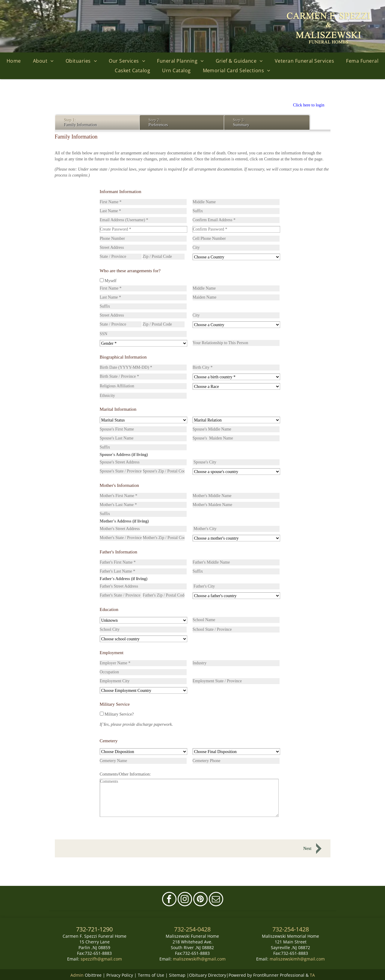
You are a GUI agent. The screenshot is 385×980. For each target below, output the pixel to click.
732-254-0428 (192, 929)
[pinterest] (200, 900)
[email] (216, 900)
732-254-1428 (291, 929)
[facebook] (169, 900)
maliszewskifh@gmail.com (199, 959)
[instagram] (185, 900)
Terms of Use (151, 975)
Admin (77, 975)
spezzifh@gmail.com (101, 959)
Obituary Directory (208, 975)
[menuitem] (14, 61)
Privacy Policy (120, 975)
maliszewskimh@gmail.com (297, 959)
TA (312, 975)
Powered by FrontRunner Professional (267, 975)
